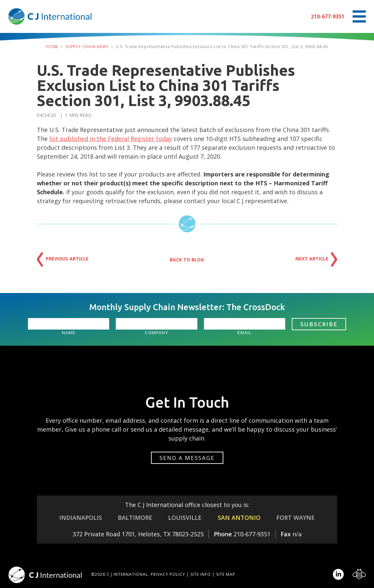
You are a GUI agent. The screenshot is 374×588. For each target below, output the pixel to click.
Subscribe (319, 324)
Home (52, 47)
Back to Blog (187, 260)
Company (157, 333)
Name (69, 333)
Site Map (226, 574)
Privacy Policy (168, 574)
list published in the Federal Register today (111, 139)
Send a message (187, 458)
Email (244, 333)
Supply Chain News (87, 47)
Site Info (201, 574)
